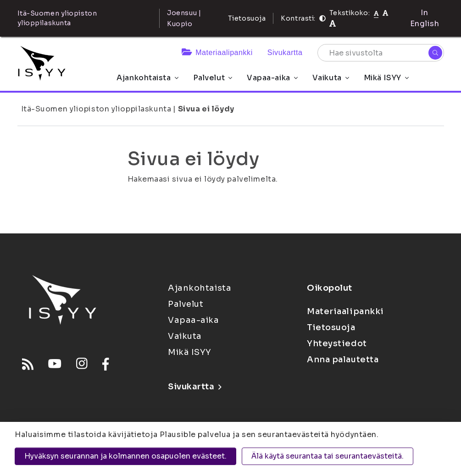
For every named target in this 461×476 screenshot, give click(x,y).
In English (425, 18)
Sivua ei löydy (206, 109)
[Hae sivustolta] (381, 53)
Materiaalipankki (217, 53)
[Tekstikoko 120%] (333, 24)
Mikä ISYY (386, 78)
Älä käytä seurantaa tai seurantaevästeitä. (328, 456)
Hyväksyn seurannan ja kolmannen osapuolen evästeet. (125, 456)
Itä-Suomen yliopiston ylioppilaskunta (96, 109)
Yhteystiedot (337, 343)
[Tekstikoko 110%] (385, 13)
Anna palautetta (343, 360)
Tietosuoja (247, 18)
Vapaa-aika (272, 78)
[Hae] (435, 53)
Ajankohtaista (147, 78)
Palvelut (213, 78)
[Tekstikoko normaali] (376, 13)
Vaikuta (331, 78)
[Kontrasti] (322, 18)
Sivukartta (285, 53)
